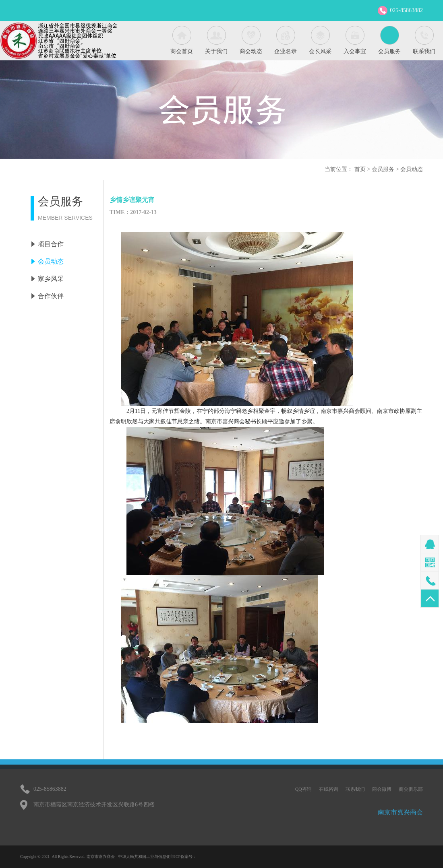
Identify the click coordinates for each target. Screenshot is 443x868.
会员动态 (412, 169)
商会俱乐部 (411, 789)
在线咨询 (329, 789)
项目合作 (51, 244)
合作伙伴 (51, 296)
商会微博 (382, 789)
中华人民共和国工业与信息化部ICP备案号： (157, 857)
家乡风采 (51, 279)
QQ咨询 (303, 789)
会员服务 (383, 169)
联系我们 (355, 789)
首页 (360, 169)
